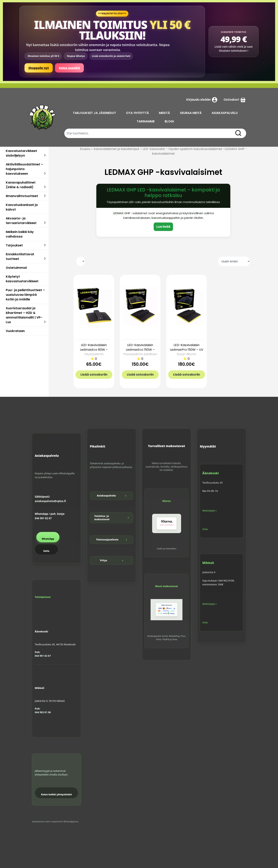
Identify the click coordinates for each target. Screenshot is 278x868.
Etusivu (85, 149)
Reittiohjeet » (209, 511)
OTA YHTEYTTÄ (137, 113)
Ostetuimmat (16, 268)
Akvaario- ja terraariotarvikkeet (21, 221)
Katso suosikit (69, 68)
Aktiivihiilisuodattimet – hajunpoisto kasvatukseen (24, 169)
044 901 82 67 (43, 518)
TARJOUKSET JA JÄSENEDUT (94, 113)
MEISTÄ (164, 113)
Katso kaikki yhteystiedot (57, 794)
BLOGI (169, 121)
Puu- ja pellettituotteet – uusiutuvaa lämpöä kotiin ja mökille (25, 295)
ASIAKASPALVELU (225, 113)
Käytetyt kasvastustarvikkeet (22, 279)
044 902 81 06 (43, 712)
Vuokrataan (15, 331)
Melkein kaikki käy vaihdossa (20, 234)
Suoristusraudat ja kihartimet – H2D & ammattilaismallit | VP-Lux (24, 315)
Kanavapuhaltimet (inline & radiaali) (21, 185)
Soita (46, 551)
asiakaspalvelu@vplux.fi (50, 501)
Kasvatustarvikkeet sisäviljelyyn (21, 153)
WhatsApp (48, 539)
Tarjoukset (14, 245)
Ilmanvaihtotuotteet (22, 196)
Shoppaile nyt (39, 68)
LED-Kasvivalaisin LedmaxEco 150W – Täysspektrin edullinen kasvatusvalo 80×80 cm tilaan (140, 354)
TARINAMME (146, 121)
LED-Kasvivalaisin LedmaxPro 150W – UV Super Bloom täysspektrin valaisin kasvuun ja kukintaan (187, 354)
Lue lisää (163, 227)
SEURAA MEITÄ (191, 113)
